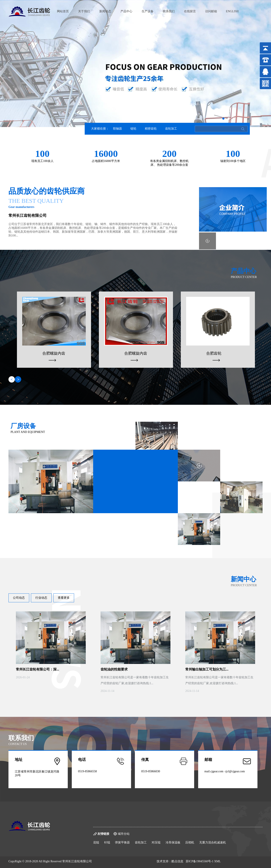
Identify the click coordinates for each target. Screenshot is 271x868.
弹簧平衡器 (122, 842)
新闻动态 (105, 11)
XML (217, 861)
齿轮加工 (171, 129)
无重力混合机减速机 (213, 842)
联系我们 (169, 11)
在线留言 (190, 11)
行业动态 (41, 598)
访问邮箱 (211, 11)
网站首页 (63, 11)
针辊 (107, 842)
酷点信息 (177, 861)
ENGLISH (232, 11)
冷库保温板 (173, 842)
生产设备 (148, 11)
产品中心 (126, 11)
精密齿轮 (151, 129)
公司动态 (19, 598)
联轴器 (118, 129)
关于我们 (84, 11)
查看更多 (64, 598)
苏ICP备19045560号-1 (200, 861)
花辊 (96, 842)
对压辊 (156, 842)
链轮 (133, 129)
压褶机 (190, 842)
